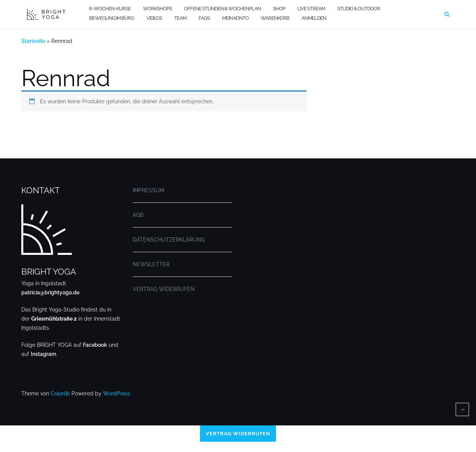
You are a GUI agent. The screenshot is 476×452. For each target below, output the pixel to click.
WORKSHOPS (157, 9)
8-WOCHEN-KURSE (110, 9)
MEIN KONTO (235, 18)
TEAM (180, 18)
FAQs (204, 18)
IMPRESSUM (148, 190)
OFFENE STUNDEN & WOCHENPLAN (222, 9)
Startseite (33, 41)
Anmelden (314, 18)
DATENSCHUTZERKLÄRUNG (169, 240)
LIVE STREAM (311, 9)
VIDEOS (154, 18)
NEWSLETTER (151, 264)
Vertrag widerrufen (238, 434)
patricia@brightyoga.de (50, 292)
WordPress (117, 394)
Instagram (44, 354)
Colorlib (60, 394)
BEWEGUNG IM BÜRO (112, 18)
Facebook (95, 345)
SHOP (279, 9)
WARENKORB (275, 18)
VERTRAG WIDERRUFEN (164, 289)
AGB (138, 215)
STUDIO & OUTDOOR (359, 9)
